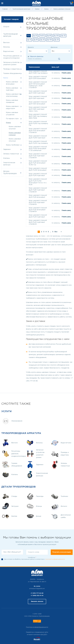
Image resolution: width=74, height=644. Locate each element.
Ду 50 (35, 36)
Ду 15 (29, 40)
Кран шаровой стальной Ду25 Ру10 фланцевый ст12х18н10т (38, 131)
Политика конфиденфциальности (37, 627)
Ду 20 (57, 40)
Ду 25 (42, 40)
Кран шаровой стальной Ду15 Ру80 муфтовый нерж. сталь (38, 109)
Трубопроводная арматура (21, 9)
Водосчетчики (12, 51)
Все (29, 36)
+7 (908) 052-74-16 (37, 596)
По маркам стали (12, 119)
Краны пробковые (13, 145)
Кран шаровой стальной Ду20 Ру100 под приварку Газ (38, 124)
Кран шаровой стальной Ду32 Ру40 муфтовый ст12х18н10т (38, 222)
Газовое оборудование (12, 73)
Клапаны (12, 158)
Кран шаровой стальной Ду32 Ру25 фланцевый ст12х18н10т (38, 210)
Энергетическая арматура (12, 164)
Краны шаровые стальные (62, 9)
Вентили (12, 43)
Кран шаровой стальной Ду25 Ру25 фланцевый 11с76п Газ (38, 163)
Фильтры (12, 47)
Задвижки (12, 149)
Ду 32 (63, 36)
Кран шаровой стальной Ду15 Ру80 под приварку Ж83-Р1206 (38, 116)
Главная (5, 9)
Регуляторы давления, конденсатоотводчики (12, 57)
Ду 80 (49, 36)
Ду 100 (56, 36)
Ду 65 (36, 40)
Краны (37, 9)
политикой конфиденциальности (55, 559)
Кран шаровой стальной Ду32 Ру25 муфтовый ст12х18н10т (38, 203)
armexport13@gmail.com (37, 589)
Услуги (12, 27)
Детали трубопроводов (12, 172)
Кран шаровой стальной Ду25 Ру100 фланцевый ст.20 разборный (38, 149)
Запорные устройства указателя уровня (12, 64)
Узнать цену (66, 73)
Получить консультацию (62, 552)
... (51, 232)
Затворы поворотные (12, 154)
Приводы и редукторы (12, 69)
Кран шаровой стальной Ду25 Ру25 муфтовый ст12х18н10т (38, 156)
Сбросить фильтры (37, 57)
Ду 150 (49, 40)
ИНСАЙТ (44, 635)
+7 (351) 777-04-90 (37, 593)
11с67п (42, 36)
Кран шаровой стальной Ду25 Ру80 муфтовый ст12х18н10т (38, 190)
